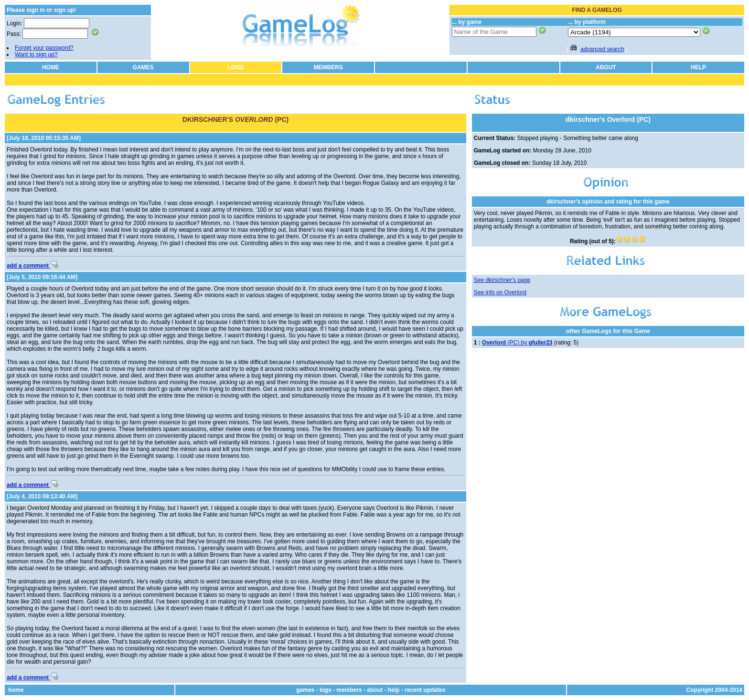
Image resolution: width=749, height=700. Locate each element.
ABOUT (606, 67)
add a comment (32, 266)
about (375, 690)
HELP (698, 67)
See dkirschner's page (502, 280)
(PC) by (517, 343)
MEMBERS (328, 67)
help (394, 690)
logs (326, 690)
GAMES (143, 67)
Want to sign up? (36, 54)
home (16, 690)
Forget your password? (44, 48)
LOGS (235, 67)
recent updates (425, 690)
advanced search (602, 49)
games (305, 690)
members (349, 690)
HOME (51, 67)
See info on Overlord (500, 292)
